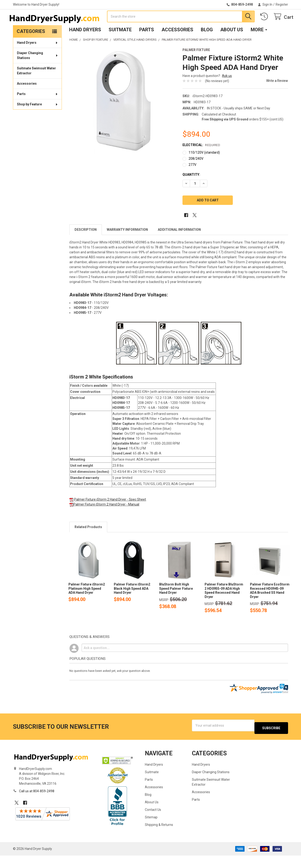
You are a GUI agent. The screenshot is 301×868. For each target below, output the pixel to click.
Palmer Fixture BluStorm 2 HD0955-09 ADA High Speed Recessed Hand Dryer (224, 606)
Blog (207, 45)
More (259, 45)
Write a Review (277, 96)
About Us (232, 45)
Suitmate (120, 45)
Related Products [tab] (88, 542)
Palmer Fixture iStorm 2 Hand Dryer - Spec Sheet (110, 514)
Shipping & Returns (159, 837)
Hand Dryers (85, 45)
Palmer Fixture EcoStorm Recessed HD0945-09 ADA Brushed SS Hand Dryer (270, 606)
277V (192, 180)
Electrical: (201, 160)
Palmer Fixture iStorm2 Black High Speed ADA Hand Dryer (132, 603)
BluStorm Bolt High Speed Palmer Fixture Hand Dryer (176, 603)
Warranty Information (127, 245)
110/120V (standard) (204, 167)
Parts (147, 45)
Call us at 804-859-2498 (37, 804)
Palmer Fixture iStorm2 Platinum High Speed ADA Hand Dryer (87, 603)
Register (282, 4)
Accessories (177, 45)
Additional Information (179, 245)
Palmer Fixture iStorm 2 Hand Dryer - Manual (106, 519)
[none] (122, 116)
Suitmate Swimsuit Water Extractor (36, 86)
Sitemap (151, 830)
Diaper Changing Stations (38, 70)
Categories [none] (31, 46)
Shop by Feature (38, 119)
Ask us (227, 91)
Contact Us (153, 822)
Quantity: (191, 190)
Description (86, 245)
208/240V (196, 174)
